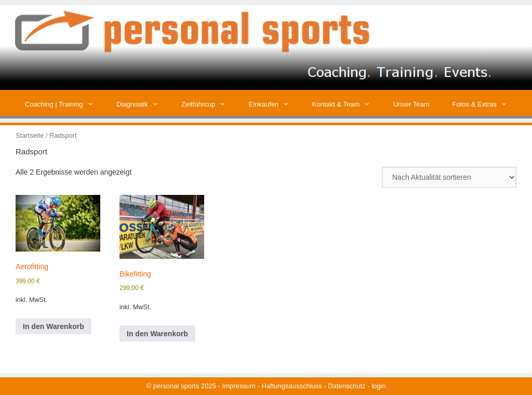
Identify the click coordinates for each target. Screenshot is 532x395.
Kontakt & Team (347, 104)
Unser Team (411, 104)
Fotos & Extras (486, 104)
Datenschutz (347, 386)
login (378, 386)
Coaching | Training (65, 104)
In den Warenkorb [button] (54, 326)
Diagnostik (143, 104)
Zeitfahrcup (209, 104)
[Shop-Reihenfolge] (449, 177)
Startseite (30, 135)
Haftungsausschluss (291, 386)
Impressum (239, 386)
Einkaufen (275, 104)
